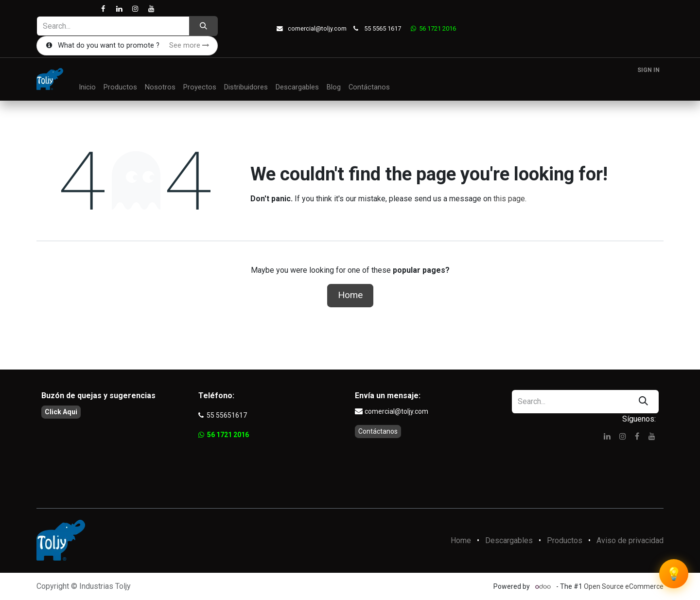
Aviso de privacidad (630, 540)
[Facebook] (103, 9)
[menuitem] (87, 88)
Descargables (509, 540)
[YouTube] (151, 9)
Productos (565, 540)
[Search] (203, 26)
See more (189, 45)
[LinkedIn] (119, 9)
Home (350, 295)
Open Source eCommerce (624, 586)
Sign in (648, 70)
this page (509, 199)
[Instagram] (135, 9)
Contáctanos (378, 431)
